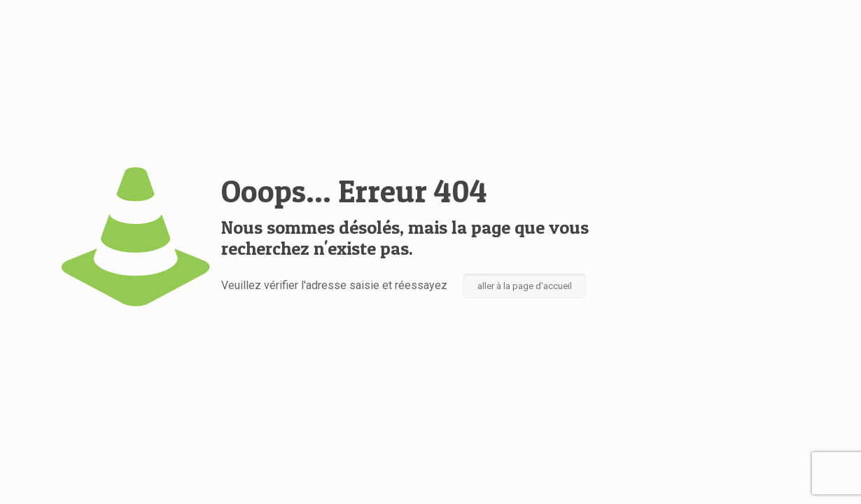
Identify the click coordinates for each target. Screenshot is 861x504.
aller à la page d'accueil (525, 286)
